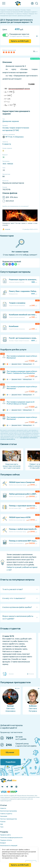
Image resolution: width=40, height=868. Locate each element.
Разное (3, 822)
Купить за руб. (20, 41)
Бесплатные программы (9, 811)
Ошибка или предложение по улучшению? (16, 206)
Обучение (10, 752)
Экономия (4, 816)
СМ (4, 170)
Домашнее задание (11, 121)
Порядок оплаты (6, 840)
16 (4, 157)
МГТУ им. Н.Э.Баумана (13, 137)
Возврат (3, 843)
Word (4, 164)
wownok (6, 229)
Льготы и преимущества (9, 819)
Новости (3, 808)
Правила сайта (5, 835)
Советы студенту (6, 814)
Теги (2, 827)
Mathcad (10, 164)
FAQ (2, 824)
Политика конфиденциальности (11, 838)
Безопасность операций (9, 846)
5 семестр (7, 144)
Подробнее (11, 762)
